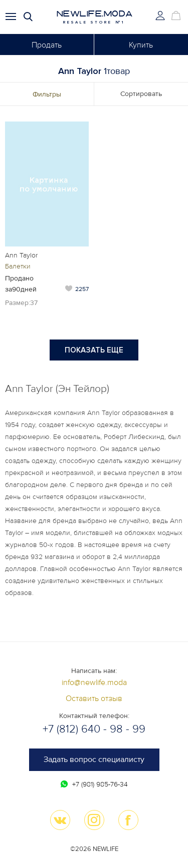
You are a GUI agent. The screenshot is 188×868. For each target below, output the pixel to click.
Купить (141, 45)
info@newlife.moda (94, 682)
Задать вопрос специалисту (94, 759)
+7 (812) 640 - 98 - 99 (94, 729)
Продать (47, 45)
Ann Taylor (21, 255)
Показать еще (94, 350)
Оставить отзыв (94, 698)
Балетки (18, 266)
